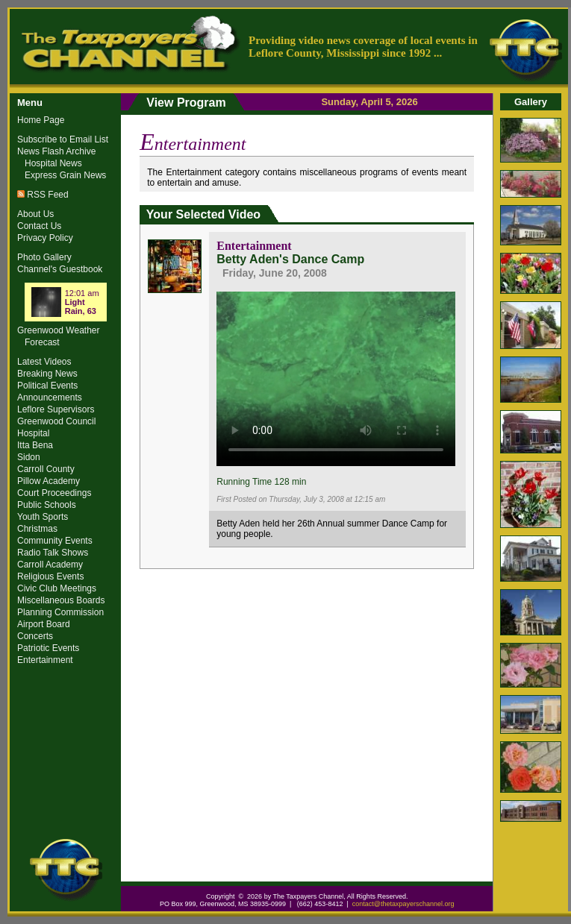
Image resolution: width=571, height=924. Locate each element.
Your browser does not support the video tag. (336, 377)
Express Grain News (65, 175)
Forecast (42, 342)
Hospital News (53, 163)
